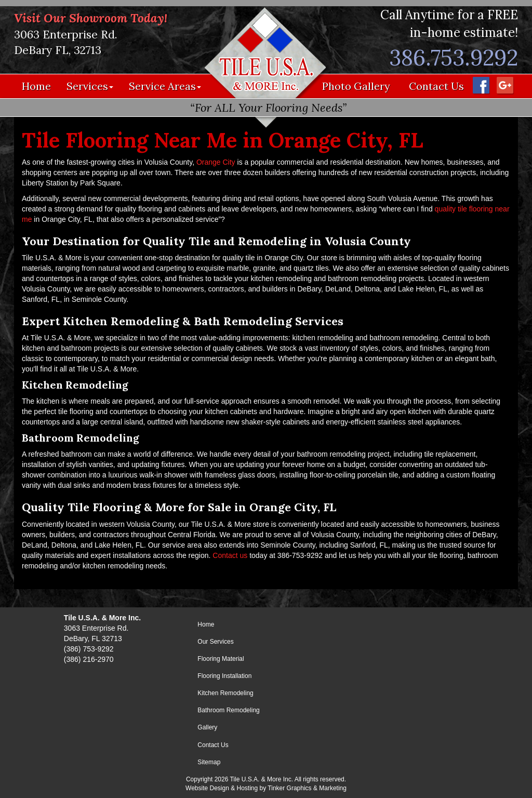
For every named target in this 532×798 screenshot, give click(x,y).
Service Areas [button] (165, 86)
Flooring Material (221, 659)
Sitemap (209, 762)
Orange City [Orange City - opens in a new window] (216, 162)
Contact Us (436, 86)
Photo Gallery (356, 86)
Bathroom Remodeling (228, 710)
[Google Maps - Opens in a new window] (504, 85)
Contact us (230, 555)
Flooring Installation (224, 676)
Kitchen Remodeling (225, 693)
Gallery (207, 727)
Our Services (215, 642)
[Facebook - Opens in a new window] (481, 85)
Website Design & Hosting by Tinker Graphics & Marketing (266, 788)
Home (36, 86)
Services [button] (90, 86)
